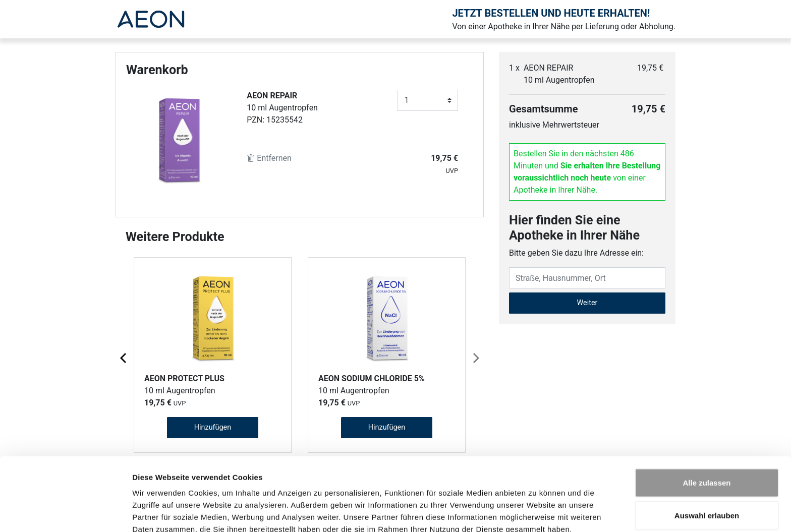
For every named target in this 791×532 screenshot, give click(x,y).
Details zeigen (536, 512)
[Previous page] (124, 358)
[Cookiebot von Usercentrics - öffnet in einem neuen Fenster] (65, 512)
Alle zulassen (707, 433)
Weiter (587, 303)
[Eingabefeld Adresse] (587, 278)
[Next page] (475, 358)
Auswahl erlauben (707, 466)
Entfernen (269, 158)
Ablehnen (707, 499)
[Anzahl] (428, 100)
